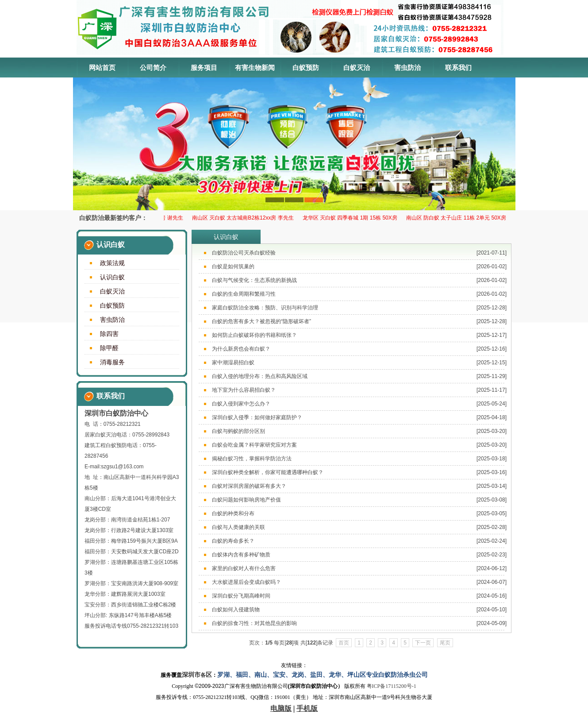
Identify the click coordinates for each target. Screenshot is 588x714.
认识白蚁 (112, 277)
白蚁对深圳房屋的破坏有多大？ (249, 486)
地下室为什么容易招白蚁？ (244, 390)
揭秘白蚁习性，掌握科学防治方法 (252, 459)
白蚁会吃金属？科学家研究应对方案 (254, 445)
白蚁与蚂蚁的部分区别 (238, 431)
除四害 (109, 334)
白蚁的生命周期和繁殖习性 (244, 294)
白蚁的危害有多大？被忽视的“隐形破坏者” (261, 321)
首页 (344, 643)
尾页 (445, 643)
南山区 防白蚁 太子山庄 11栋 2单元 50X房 (458, 218)
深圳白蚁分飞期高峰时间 (241, 596)
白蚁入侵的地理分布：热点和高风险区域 (260, 376)
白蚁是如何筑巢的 (233, 266)
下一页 (423, 643)
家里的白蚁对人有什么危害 (244, 568)
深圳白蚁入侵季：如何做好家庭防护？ (257, 417)
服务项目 (204, 68)
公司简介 (153, 68)
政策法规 (112, 263)
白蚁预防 (306, 68)
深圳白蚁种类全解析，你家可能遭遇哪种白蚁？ (268, 472)
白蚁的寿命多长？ (233, 541)
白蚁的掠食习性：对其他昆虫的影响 (254, 623)
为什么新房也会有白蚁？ (241, 349)
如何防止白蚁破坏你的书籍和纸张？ (254, 335)
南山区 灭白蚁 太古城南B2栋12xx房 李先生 (245, 218)
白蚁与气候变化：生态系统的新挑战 (254, 280)
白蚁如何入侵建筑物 (236, 610)
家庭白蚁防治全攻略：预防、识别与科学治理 (265, 308)
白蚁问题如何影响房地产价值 (246, 500)
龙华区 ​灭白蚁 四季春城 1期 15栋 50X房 (352, 218)
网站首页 (102, 68)
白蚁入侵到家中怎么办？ (241, 404)
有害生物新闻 (255, 68)
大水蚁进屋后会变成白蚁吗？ (246, 582)
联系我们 (458, 68)
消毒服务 (112, 362)
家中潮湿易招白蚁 (233, 363)
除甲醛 (109, 348)
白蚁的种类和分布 (233, 513)
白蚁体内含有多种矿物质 (241, 555)
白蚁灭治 (357, 68)
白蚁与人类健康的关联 (238, 527)
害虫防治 (407, 68)
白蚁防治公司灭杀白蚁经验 (244, 253)
